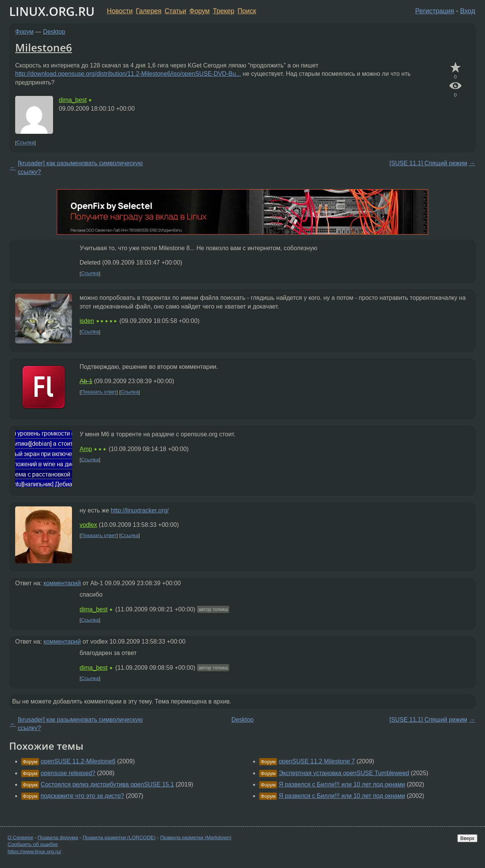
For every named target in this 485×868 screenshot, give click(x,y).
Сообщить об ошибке (33, 844)
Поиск (247, 11)
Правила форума (58, 837)
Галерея (149, 11)
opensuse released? (68, 773)
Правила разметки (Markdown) (196, 837)
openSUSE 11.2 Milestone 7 (317, 761)
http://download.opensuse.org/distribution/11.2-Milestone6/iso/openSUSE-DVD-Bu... (128, 74)
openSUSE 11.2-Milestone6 (78, 761)
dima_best (73, 100)
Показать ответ (99, 392)
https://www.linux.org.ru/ (34, 852)
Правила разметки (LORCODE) (119, 837)
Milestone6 (44, 47)
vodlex (88, 525)
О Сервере (20, 837)
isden (87, 321)
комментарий (62, 583)
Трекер (224, 11)
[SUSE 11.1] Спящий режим (428, 163)
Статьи (175, 11)
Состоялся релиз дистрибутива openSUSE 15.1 (107, 784)
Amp (86, 449)
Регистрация (435, 11)
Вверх (467, 838)
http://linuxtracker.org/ (140, 510)
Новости (120, 11)
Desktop (54, 32)
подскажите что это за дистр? (82, 796)
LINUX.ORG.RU (52, 11)
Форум (199, 11)
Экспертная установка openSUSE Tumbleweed (344, 773)
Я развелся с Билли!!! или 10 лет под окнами (342, 784)
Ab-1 (86, 381)
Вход (468, 11)
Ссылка (26, 143)
